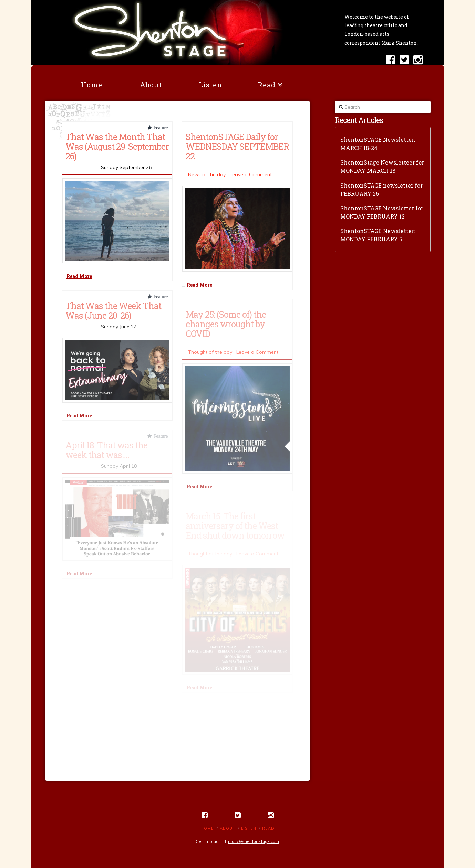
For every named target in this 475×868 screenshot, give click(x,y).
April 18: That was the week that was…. (106, 450)
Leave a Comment (251, 174)
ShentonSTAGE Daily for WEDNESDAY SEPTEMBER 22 (237, 146)
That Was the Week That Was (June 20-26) (113, 310)
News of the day (207, 174)
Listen (249, 828)
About (228, 828)
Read (268, 828)
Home (207, 828)
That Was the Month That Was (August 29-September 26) (117, 146)
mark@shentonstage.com (254, 841)
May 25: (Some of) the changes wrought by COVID (226, 324)
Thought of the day (210, 352)
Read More (79, 276)
